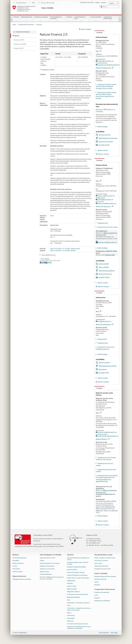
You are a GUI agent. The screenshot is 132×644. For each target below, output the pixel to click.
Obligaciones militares (73, 592)
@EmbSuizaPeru (104, 363)
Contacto (98, 32)
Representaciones (27, 19)
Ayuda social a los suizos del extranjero (78, 578)
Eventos (15, 566)
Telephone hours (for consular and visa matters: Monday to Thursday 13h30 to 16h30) (106, 86)
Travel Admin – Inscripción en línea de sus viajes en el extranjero (79, 609)
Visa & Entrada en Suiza (81, 19)
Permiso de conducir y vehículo (76, 572)
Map (99, 51)
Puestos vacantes (17, 571)
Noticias (16, 19)
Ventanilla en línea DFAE (43, 535)
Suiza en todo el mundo (48, 3)
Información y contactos (101, 561)
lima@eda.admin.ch (105, 321)
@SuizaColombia (105, 135)
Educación (97, 585)
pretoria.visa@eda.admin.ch (107, 432)
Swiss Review (71, 615)
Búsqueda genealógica (73, 597)
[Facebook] (41, 262)
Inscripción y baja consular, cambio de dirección (78, 563)
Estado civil (70, 621)
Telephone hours (103, 223)
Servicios (69, 19)
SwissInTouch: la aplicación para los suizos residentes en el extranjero (79, 627)
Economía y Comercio (100, 579)
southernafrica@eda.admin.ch (108, 436)
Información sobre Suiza (101, 566)
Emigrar (42, 561)
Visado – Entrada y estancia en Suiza (105, 558)
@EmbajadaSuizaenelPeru (108, 366)
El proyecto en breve (48, 70)
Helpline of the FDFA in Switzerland (105, 508)
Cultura (96, 582)
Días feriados (16, 569)
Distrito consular (103, 150)
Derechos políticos (72, 570)
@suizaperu (103, 369)
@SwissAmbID (104, 264)
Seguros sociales (72, 586)
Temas (96, 595)
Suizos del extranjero (46, 574)
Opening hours (102, 339)
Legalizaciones (71, 581)
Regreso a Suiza (44, 571)
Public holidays (102, 127)
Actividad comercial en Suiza (102, 569)
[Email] (50, 262)
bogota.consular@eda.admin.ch (109, 65)
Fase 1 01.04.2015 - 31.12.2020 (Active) (63, 251)
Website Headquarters (105, 68)
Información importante (20, 558)
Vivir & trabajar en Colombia (57, 19)
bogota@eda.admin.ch (106, 61)
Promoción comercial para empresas (77, 624)
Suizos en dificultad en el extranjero (77, 575)
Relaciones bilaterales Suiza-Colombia (105, 576)
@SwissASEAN (104, 267)
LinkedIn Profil (104, 373)
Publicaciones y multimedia (102, 601)
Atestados (70, 583)
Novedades (16, 561)
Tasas (69, 605)
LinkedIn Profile (104, 145)
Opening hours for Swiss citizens (107, 227)
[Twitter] (43, 262)
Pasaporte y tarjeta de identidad (76, 567)
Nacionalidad (71, 618)
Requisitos (100, 110)
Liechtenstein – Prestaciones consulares (78, 603)
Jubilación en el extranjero (47, 569)
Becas (69, 600)
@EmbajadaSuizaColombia (108, 138)
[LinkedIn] (45, 262)
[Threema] (47, 262)
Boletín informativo (18, 563)
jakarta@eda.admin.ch (105, 200)
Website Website (103, 439)
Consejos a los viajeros (41, 19)
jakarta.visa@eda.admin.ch (107, 203)
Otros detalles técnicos (48, 255)
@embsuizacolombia (106, 142)
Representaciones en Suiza (47, 558)
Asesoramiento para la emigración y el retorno (78, 559)
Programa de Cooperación (102, 592)
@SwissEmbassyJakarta (107, 271)
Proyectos (97, 598)
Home (14, 25)
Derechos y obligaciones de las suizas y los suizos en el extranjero (52, 578)
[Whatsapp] (49, 262)
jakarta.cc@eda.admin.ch (106, 196)
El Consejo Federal (21, 3)
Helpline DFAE (92, 535)
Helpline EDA (110, 255)
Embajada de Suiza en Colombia (22, 579)
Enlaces (69, 613)
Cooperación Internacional (111, 19)
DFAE (34, 3)
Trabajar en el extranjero (47, 566)
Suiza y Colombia (96, 19)
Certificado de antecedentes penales (77, 594)
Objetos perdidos (72, 589)
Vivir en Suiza (98, 563)
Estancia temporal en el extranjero (50, 563)
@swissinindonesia (105, 274)
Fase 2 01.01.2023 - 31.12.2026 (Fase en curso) (65, 249)
